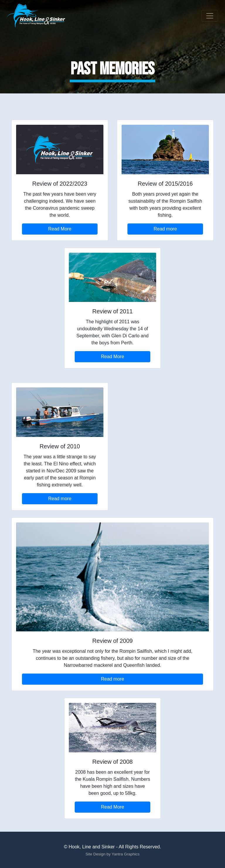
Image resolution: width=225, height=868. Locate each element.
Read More (60, 229)
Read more (165, 229)
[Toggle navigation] (210, 16)
